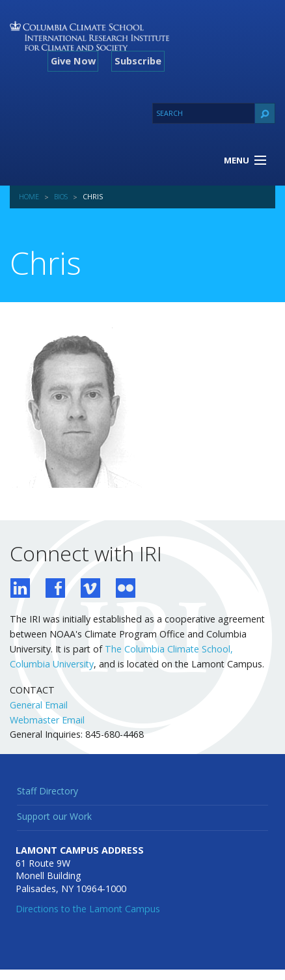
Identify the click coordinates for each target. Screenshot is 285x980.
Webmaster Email (47, 720)
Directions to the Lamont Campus (88, 909)
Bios (61, 197)
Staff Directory (47, 791)
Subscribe (138, 61)
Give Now (73, 61)
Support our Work (54, 816)
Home (29, 197)
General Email (39, 705)
